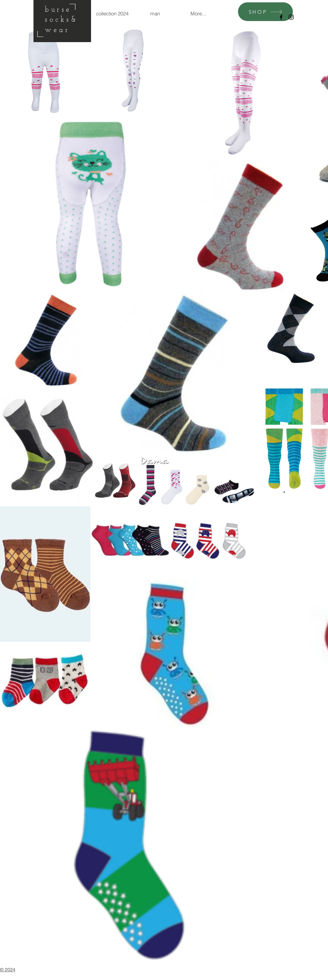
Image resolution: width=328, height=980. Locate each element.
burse (58, 10)
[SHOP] (265, 12)
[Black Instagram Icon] (291, 17)
